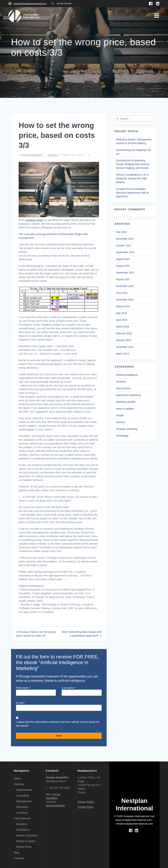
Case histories (22, 818)
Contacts (19, 858)
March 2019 (123, 327)
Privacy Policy (86, 802)
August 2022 (123, 266)
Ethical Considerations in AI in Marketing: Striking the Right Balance (132, 178)
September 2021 (125, 273)
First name (36, 691)
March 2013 (123, 354)
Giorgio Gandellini (32, 155)
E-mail (59, 706)
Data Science (123, 388)
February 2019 (124, 333)
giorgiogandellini (55, 806)
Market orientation (27, 835)
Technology (122, 436)
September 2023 (125, 252)
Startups (121, 422)
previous (31, 220)
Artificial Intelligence (127, 375)
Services (19, 784)
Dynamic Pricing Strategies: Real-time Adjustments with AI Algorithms (132, 193)
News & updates (125, 409)
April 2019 (122, 320)
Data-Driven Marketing (128, 395)
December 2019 (125, 300)
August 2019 (123, 306)
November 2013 (125, 347)
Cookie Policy (86, 807)
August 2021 (123, 279)
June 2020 (122, 293)
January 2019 (124, 340)
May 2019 (121, 313)
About (17, 779)
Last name (82, 691)
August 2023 (123, 259)
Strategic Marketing (127, 429)
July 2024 (121, 232)
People (120, 415)
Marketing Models (126, 402)
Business (53, 155)
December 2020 (125, 286)
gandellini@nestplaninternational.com (30, 4)
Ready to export (26, 841)
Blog (16, 853)
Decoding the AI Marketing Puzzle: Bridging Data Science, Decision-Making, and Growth (133, 164)
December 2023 (125, 239)
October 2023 (124, 246)
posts (40, 220)
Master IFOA (24, 847)
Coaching (22, 813)
